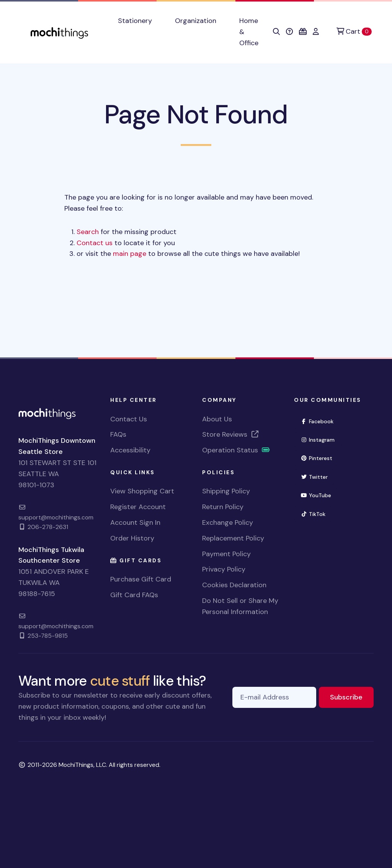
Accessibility (130, 450)
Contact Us (129, 419)
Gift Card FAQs (134, 595)
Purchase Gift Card (141, 579)
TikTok (316, 513)
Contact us (95, 243)
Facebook (320, 421)
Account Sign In (135, 522)
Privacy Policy (224, 569)
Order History (132, 538)
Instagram (321, 439)
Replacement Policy (233, 538)
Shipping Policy (226, 491)
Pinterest (320, 458)
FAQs (118, 434)
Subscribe (352, 697)
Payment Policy (226, 554)
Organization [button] (196, 21)
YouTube (319, 495)
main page (130, 254)
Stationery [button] (135, 21)
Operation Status (236, 450)
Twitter (317, 476)
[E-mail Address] (274, 697)
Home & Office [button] (249, 32)
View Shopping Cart (142, 491)
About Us (217, 419)
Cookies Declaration (234, 585)
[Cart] (354, 32)
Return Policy (223, 507)
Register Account (138, 507)
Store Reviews (231, 434)
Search (88, 232)
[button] (276, 32)
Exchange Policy (228, 522)
